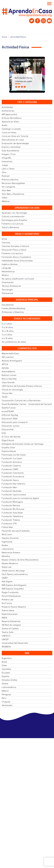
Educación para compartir (15, 422)
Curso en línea (9, 133)
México (5, 691)
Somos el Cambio (10, 629)
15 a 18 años (8, 331)
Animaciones (8, 111)
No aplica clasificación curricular (18, 279)
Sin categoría (8, 187)
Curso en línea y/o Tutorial (15, 136)
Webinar (6, 201)
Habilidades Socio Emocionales (17, 261)
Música (5, 275)
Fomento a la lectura (12, 254)
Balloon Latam (9, 375)
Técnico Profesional (11, 286)
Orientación (8, 282)
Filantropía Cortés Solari (14, 455)
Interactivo (7, 162)
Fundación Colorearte (13, 473)
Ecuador (6, 673)
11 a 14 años (7, 328)
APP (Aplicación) (9, 115)
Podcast (6, 176)
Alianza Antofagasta (12, 361)
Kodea (5, 545)
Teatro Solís (8, 632)
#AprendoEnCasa (10, 354)
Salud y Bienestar (11, 227)
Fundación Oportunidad (14, 495)
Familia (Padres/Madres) (13, 309)
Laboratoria (8, 549)
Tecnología (7, 290)
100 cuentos (8, 357)
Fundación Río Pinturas (13, 509)
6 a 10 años (7, 338)
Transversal (7, 293)
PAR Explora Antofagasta (14, 585)
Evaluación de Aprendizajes (15, 143)
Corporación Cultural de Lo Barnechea (21, 401)
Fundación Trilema (11, 520)
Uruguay (6, 702)
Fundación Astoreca (12, 462)
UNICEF (5, 640)
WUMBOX (6, 647)
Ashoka (5, 368)
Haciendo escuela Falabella (16, 531)
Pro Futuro (7, 603)
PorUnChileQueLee (11, 596)
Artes (4, 239)
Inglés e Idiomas (10, 264)
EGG (4, 433)
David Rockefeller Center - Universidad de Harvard (27, 404)
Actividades (20, 60)
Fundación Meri (9, 487)
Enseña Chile (8, 448)
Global (5, 684)
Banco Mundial (9, 379)
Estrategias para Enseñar (14, 220)
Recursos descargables (13, 183)
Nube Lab (7, 567)
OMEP (5, 578)
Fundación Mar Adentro (14, 484)
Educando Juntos (11, 426)
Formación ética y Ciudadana (16, 257)
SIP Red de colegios (11, 625)
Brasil (4, 662)
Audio (5, 125)
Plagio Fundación (10, 592)
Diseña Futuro (9, 408)
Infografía (6, 158)
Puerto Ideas (8, 611)
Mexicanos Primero (11, 553)
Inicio (4, 37)
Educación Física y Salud (14, 250)
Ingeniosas (7, 542)
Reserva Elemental (11, 621)
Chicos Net (7, 393)
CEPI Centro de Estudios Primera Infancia (22, 386)
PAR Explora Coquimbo (13, 589)
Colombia (6, 669)
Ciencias (6, 243)
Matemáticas (8, 272)
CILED (5, 397)
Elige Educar (8, 440)
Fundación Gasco (10, 480)
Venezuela (7, 705)
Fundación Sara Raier (12, 513)
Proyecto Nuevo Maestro (14, 607)
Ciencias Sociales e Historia (15, 246)
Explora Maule (9, 451)
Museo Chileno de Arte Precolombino (20, 560)
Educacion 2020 (10, 419)
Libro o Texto (8, 169)
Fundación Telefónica (12, 516)
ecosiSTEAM (8, 411)
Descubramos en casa (13, 140)
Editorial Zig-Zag (10, 415)
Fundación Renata (11, 506)
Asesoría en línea (10, 122)
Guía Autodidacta (10, 151)
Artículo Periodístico (12, 118)
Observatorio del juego (13, 571)
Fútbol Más (7, 527)
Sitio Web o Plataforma (13, 194)
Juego (5, 165)
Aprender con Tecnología (14, 213)
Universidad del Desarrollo (15, 643)
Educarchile (8, 430)
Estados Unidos (9, 680)
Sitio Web (6, 191)
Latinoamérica (9, 687)
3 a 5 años (7, 335)
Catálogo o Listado (11, 129)
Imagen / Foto (9, 154)
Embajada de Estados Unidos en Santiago (23, 444)
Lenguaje (6, 268)
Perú (4, 698)
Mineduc (6, 556)
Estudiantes (8, 305)
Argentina (7, 658)
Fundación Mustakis (12, 491)
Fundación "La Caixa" (12, 459)
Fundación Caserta (11, 466)
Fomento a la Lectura (13, 224)
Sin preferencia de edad (14, 342)
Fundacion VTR (9, 524)
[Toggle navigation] (49, 4)
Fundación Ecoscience (13, 477)
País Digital (7, 582)
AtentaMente (8, 372)
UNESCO (6, 636)
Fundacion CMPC (10, 469)
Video (17, 64)
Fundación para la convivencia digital (20, 498)
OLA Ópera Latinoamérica (15, 574)
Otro (4, 172)
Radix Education (10, 614)
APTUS (5, 364)
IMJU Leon (7, 535)
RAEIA (4, 618)
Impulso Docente (10, 538)
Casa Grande (8, 383)
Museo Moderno (10, 564)
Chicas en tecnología (12, 390)
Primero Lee (8, 600)
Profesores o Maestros (13, 312)
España (5, 676)
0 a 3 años (7, 324)
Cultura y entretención (13, 217)
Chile (4, 666)
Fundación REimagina (12, 502)
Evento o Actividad (11, 147)
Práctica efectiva (10, 180)
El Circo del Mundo (11, 437)
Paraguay (6, 695)
